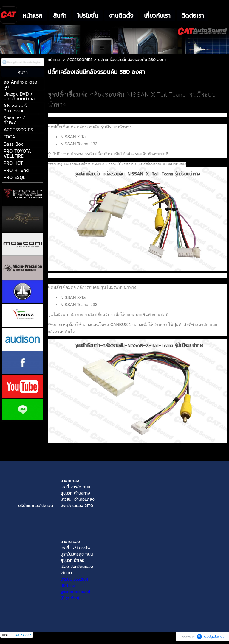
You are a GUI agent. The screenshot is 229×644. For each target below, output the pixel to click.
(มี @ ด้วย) (77, 595)
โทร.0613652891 (74, 579)
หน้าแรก (55, 60)
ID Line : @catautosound (75, 589)
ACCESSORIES (80, 60)
